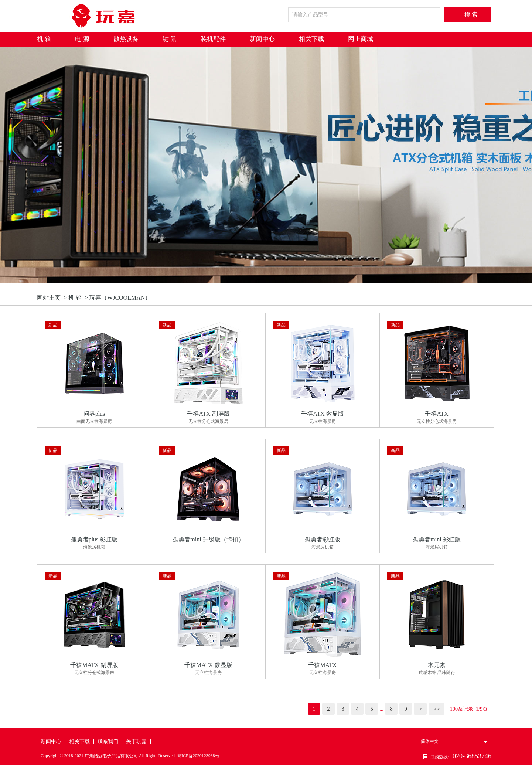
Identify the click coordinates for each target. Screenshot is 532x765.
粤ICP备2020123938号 (198, 756)
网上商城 (361, 39)
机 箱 (44, 39)
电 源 (82, 39)
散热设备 (126, 39)
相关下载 (311, 39)
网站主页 (49, 298)
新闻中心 (262, 39)
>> (436, 709)
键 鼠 (170, 39)
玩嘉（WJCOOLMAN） (120, 298)
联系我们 (108, 742)
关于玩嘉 (136, 742)
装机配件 (213, 39)
